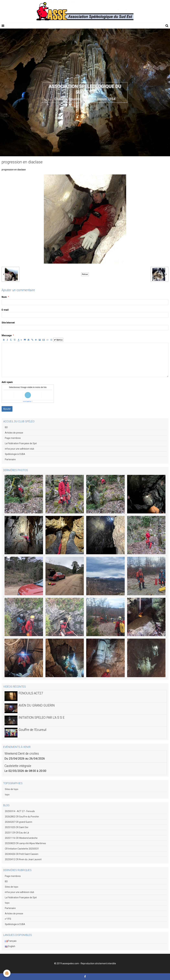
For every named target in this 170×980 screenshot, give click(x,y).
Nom (4, 297)
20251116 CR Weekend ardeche (21, 838)
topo (7, 795)
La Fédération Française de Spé (21, 443)
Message (7, 335)
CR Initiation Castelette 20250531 (22, 849)
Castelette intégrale (18, 766)
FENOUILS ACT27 (31, 693)
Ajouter (7, 409)
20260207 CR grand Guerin (19, 822)
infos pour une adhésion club (19, 449)
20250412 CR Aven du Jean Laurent (23, 859)
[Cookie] (7, 973)
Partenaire (10, 459)
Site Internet (8, 323)
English (10, 946)
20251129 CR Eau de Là (17, 833)
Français (11, 941)
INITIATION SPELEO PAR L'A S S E (42, 717)
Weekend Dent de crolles (22, 753)
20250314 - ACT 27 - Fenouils (20, 811)
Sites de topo (12, 789)
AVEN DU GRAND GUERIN (37, 705)
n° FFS (8, 919)
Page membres (13, 438)
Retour (85, 274)
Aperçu (58, 340)
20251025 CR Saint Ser (17, 827)
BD (6, 427)
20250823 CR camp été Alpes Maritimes (25, 843)
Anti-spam (7, 382)
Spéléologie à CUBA (15, 454)
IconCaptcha (27, 401)
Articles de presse (14, 433)
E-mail (5, 310)
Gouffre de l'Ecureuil (33, 730)
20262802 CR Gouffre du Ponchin (22, 817)
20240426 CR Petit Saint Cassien (22, 854)
